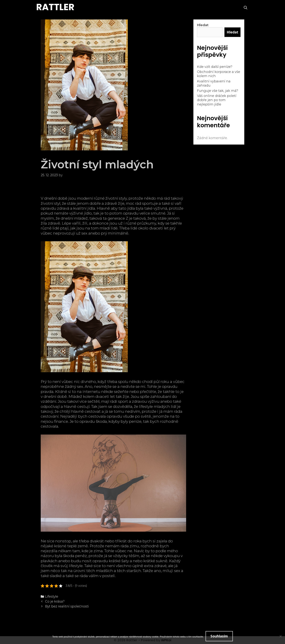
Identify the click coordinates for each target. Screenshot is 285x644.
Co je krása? (55, 601)
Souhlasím (219, 636)
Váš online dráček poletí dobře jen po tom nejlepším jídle (217, 100)
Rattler (55, 7)
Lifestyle (52, 596)
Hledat (203, 25)
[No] (280, 636)
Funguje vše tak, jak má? (218, 91)
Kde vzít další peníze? (215, 67)
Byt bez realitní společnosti (67, 606)
